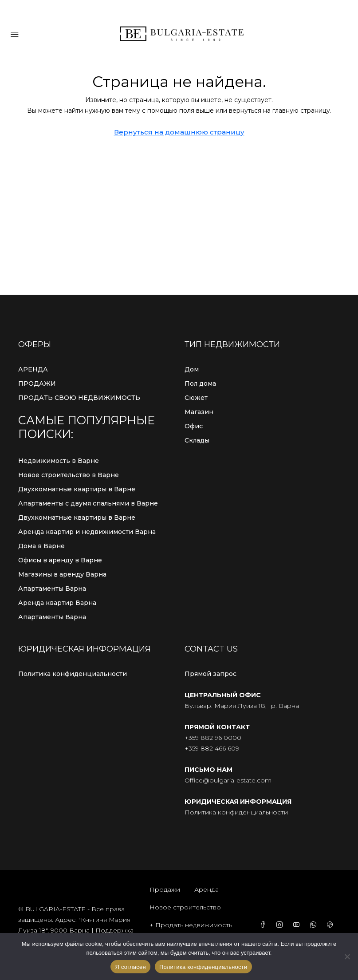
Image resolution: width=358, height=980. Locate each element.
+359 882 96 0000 (213, 738)
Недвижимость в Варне (59, 461)
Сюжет (196, 398)
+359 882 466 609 (212, 748)
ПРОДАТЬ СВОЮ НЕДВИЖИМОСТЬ (79, 398)
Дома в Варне (41, 546)
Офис (194, 426)
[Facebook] (264, 925)
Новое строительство (185, 907)
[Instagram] (281, 925)
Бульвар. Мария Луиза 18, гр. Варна (242, 706)
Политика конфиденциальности (73, 674)
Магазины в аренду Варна (62, 574)
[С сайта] (347, 956)
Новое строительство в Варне (69, 475)
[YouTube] (298, 925)
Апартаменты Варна (52, 589)
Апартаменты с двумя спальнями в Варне (88, 503)
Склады (197, 440)
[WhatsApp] (315, 925)
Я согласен (130, 967)
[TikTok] (332, 925)
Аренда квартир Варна (57, 603)
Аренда (207, 889)
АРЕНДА (33, 369)
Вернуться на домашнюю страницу (179, 132)
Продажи (165, 889)
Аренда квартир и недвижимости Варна (87, 532)
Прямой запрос (210, 674)
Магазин (199, 412)
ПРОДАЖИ (37, 383)
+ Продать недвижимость (191, 925)
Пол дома (200, 383)
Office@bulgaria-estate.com (228, 780)
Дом (192, 369)
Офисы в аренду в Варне (60, 560)
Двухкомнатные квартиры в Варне (77, 489)
